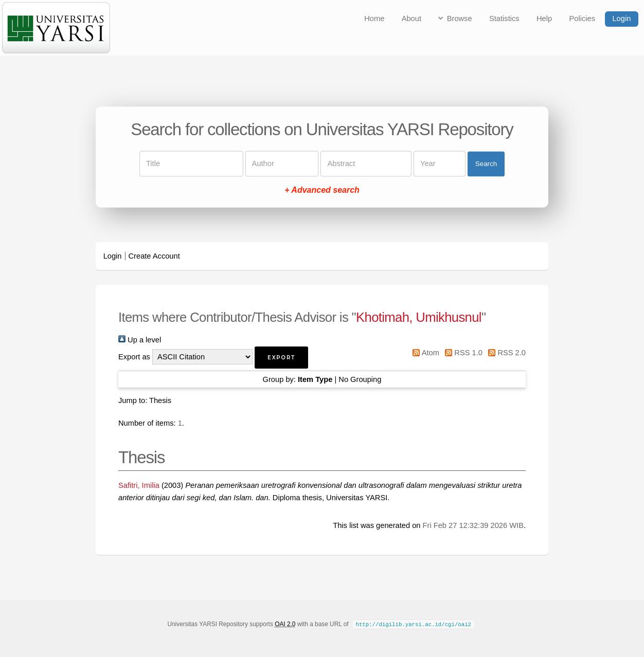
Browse (460, 19)
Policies (583, 19)
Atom (424, 353)
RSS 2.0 (505, 353)
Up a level (140, 340)
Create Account (154, 256)
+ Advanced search (322, 190)
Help (544, 19)
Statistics (504, 19)
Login (621, 19)
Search (486, 164)
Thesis (160, 400)
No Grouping (360, 379)
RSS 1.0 (462, 353)
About (412, 19)
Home (374, 19)
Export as (134, 357)
